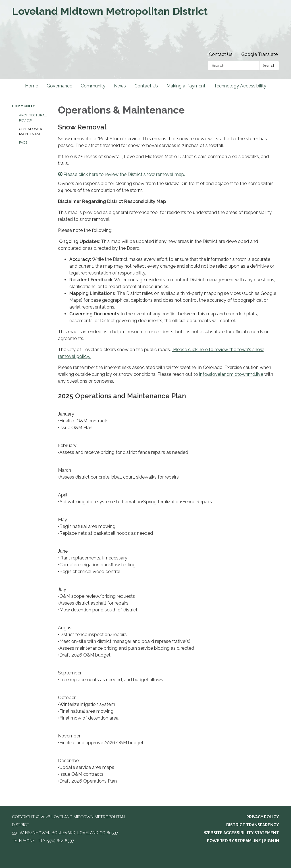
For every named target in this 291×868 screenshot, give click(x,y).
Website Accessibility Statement (241, 833)
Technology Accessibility (240, 86)
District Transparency (253, 825)
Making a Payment (186, 86)
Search (269, 66)
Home (32, 86)
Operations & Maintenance (31, 131)
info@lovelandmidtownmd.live (231, 374)
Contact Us (221, 54)
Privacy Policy (263, 817)
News (120, 86)
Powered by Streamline (234, 841)
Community (93, 86)
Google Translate (259, 54)
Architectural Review (33, 118)
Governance (59, 86)
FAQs (23, 142)
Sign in (272, 841)
